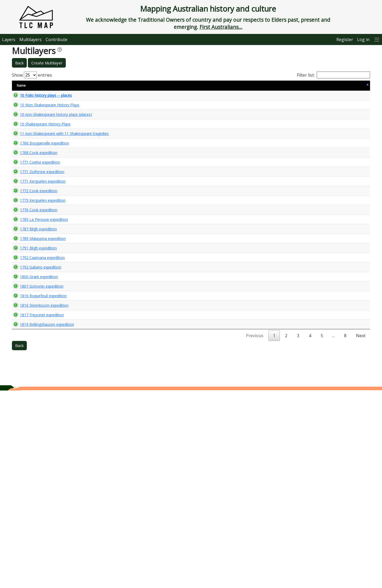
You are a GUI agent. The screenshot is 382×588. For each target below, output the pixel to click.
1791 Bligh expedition (33, 381)
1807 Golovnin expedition (36, 443)
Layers (9, 40)
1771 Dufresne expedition (37, 232)
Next (361, 533)
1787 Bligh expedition (33, 348)
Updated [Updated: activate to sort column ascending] (312, 85)
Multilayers (31, 40)
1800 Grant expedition (34, 423)
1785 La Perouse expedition (39, 329)
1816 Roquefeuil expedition (38, 462)
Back (19, 63)
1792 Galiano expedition (35, 409)
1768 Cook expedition (33, 199)
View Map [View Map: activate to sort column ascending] (337, 85)
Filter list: (333, 75)
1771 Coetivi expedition (35, 218)
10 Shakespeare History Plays (40, 141)
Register (345, 40)
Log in (363, 40)
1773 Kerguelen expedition (37, 285)
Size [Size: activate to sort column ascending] (83, 85)
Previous (255, 533)
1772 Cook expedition (33, 266)
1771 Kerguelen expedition (37, 246)
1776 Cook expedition (33, 307)
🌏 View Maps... (346, 97)
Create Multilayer (47, 63)
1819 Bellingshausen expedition (42, 512)
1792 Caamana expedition (37, 395)
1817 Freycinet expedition (37, 490)
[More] (377, 39)
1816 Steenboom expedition (39, 476)
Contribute (57, 40)
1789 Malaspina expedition (38, 367)
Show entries (32, 75)
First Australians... (221, 27)
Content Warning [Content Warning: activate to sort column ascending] (108, 85)
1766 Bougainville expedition (39, 175)
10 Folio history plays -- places (41, 97)
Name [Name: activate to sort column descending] (21, 85)
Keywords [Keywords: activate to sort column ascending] (211, 85)
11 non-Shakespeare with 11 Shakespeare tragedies (39, 155)
